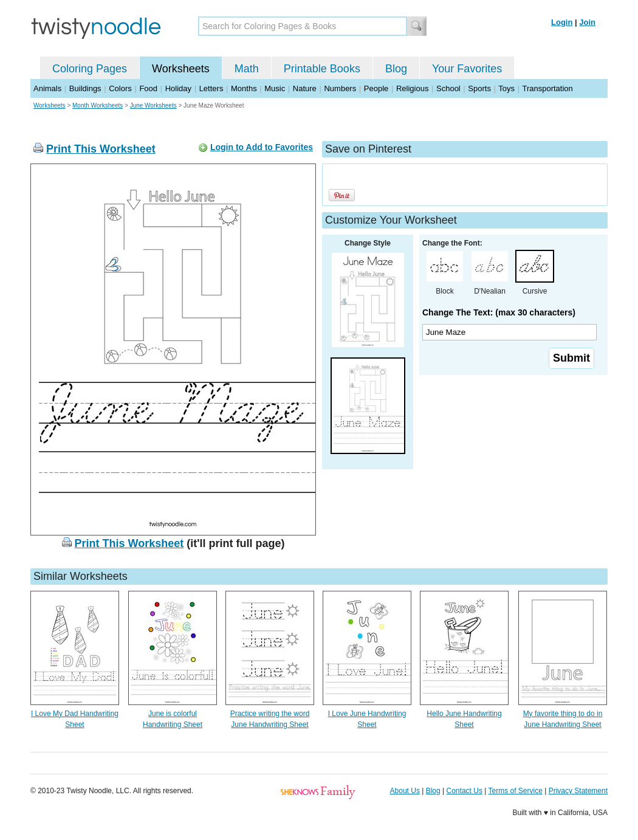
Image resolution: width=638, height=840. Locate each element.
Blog (396, 69)
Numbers (340, 88)
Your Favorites (467, 69)
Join (587, 22)
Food (148, 88)
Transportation (547, 88)
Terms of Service (515, 791)
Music (275, 88)
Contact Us (465, 791)
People (376, 88)
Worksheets (181, 69)
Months (244, 88)
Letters (211, 88)
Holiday (178, 88)
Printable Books (322, 69)
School (448, 88)
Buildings (85, 88)
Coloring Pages (90, 69)
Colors (120, 88)
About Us (405, 791)
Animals (47, 88)
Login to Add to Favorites (262, 147)
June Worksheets (153, 105)
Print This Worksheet (101, 149)
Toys (506, 88)
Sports (479, 88)
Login (562, 22)
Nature (305, 88)
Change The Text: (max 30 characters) (499, 312)
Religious (412, 88)
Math (247, 69)
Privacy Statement (578, 791)
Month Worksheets (98, 105)
